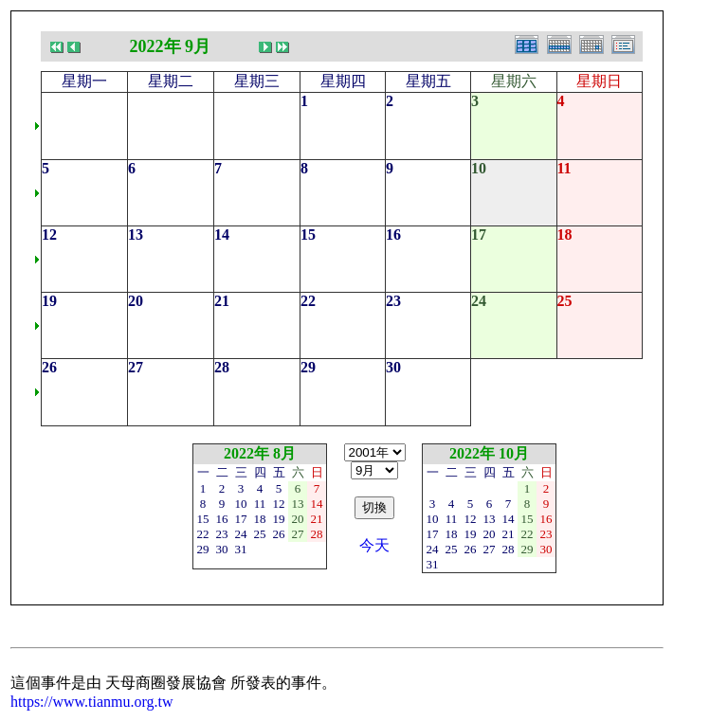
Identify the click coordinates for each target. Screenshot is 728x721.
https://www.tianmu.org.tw (92, 702)
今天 (374, 545)
